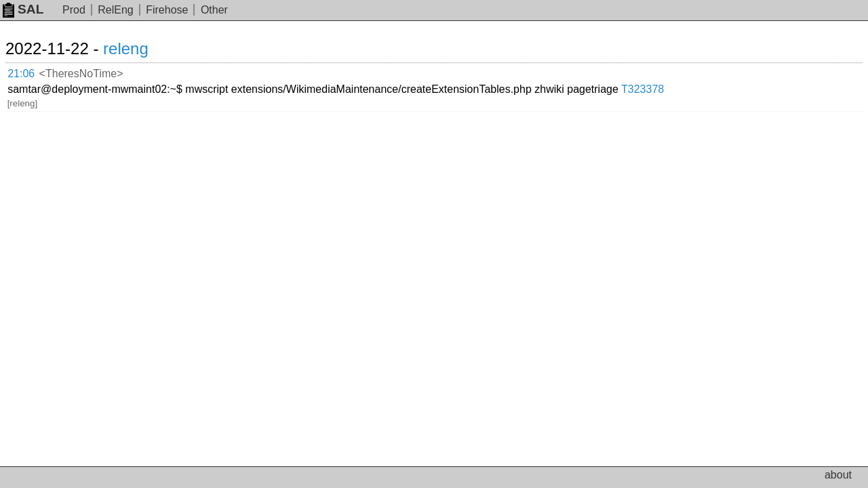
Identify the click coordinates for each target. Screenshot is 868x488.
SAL (23, 9)
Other (214, 10)
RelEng (115, 10)
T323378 (761, 71)
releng (142, 48)
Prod (74, 10)
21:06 (35, 72)
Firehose (167, 10)
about (838, 475)
